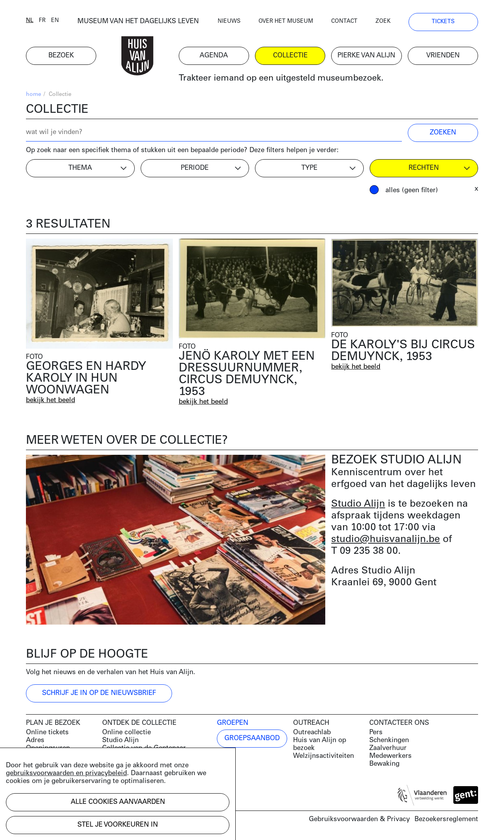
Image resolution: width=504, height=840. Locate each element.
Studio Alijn (358, 504)
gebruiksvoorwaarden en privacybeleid (66, 773)
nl (30, 21)
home (34, 95)
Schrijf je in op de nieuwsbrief (99, 693)
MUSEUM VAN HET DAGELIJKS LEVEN (138, 21)
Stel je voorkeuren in (118, 825)
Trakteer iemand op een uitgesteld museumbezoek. (281, 78)
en (55, 21)
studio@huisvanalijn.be (386, 539)
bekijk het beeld (50, 400)
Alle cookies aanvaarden (118, 802)
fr (42, 21)
